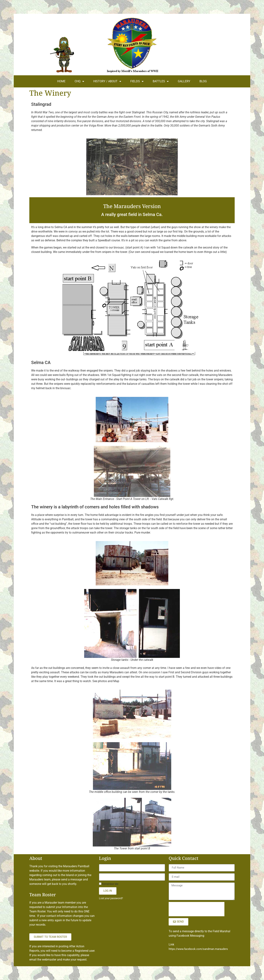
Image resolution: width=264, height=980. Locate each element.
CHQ (79, 81)
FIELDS (137, 81)
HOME (61, 81)
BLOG (203, 81)
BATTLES (161, 81)
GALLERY (184, 81)
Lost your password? (111, 898)
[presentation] (197, 909)
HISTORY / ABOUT (107, 81)
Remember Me (109, 884)
